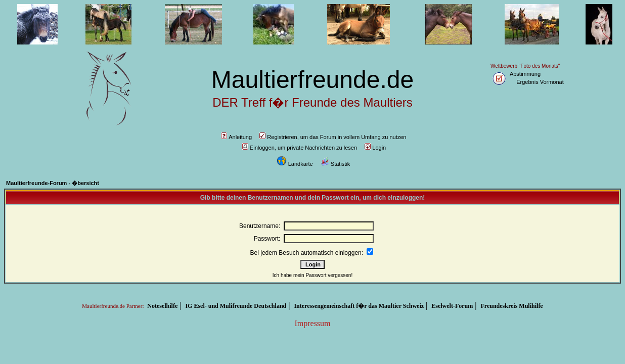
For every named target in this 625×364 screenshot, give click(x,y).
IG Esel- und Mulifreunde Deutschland (236, 306)
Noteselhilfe (162, 306)
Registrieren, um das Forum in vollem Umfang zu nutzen (333, 137)
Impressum (312, 323)
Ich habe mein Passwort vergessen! (312, 275)
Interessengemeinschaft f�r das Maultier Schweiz (359, 306)
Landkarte (295, 164)
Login (375, 148)
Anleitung (236, 137)
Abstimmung (525, 74)
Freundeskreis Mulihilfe (511, 306)
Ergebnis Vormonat (540, 82)
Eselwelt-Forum (452, 306)
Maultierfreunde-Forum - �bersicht (53, 183)
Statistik (336, 164)
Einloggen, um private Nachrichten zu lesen (300, 148)
